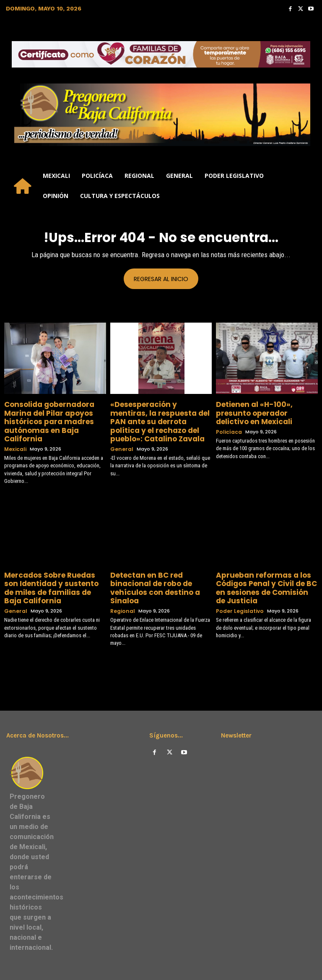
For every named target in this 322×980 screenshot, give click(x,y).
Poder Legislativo (238, 590)
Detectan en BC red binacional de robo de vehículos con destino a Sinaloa (160, 566)
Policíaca (227, 421)
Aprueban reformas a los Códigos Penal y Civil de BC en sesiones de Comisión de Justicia (263, 570)
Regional (121, 583)
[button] (308, 186)
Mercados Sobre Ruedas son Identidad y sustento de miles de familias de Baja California (52, 566)
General (121, 434)
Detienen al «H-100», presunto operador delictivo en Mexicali (265, 408)
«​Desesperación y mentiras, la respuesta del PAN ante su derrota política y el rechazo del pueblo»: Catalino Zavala (159, 414)
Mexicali (14, 434)
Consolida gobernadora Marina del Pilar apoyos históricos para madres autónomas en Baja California (55, 414)
